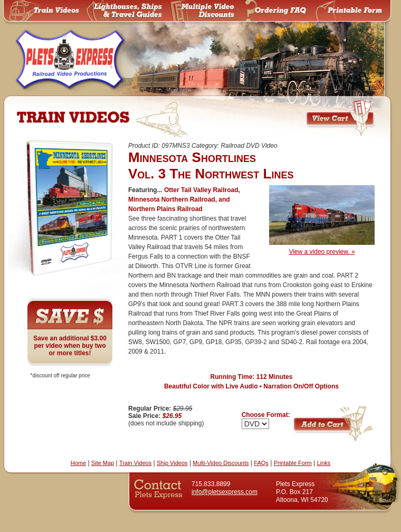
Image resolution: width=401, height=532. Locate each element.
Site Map (103, 463)
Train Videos (135, 463)
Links (324, 463)
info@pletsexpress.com (225, 492)
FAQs (261, 463)
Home (78, 463)
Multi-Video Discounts (221, 463)
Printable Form (293, 463)
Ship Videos (172, 463)
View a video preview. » (322, 248)
